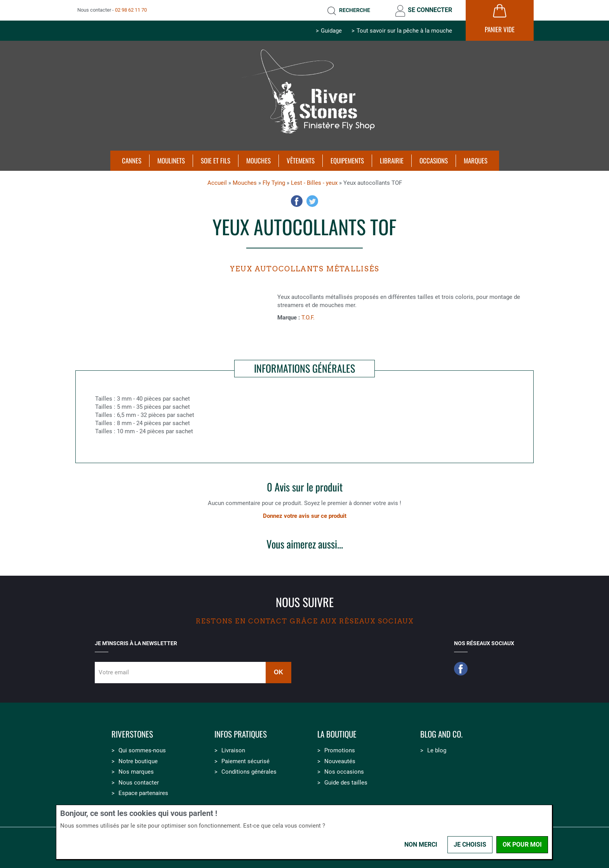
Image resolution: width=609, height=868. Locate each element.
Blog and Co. (441, 734)
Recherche (355, 10)
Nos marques (136, 772)
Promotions (340, 750)
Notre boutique (138, 761)
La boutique (337, 734)
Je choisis (470, 845)
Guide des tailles (346, 783)
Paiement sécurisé (245, 761)
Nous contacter (139, 783)
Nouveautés (340, 761)
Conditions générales (249, 772)
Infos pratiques (241, 734)
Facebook (297, 201)
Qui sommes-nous (142, 750)
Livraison (233, 750)
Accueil (217, 183)
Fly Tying (274, 183)
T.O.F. (308, 318)
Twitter (312, 201)
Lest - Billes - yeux (314, 183)
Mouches (245, 183)
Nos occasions (344, 772)
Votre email (114, 672)
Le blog (437, 750)
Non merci (421, 845)
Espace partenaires (143, 793)
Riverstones (132, 734)
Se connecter (430, 10)
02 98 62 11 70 (131, 10)
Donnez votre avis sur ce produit (305, 516)
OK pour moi (522, 845)
